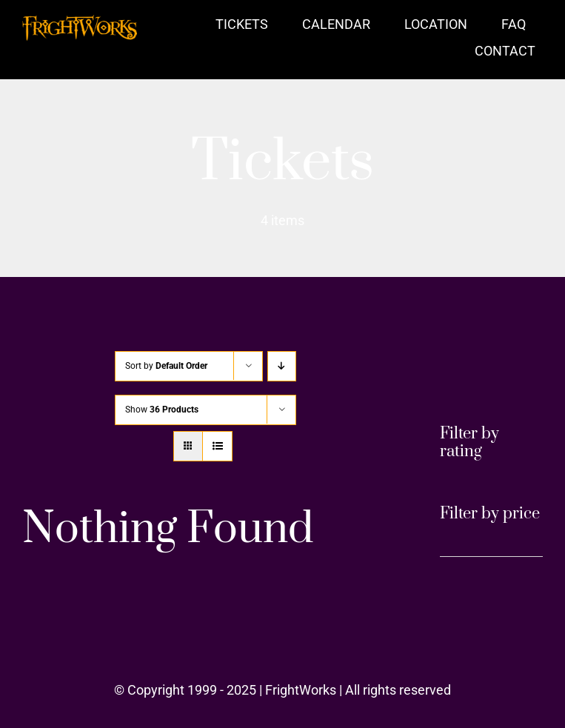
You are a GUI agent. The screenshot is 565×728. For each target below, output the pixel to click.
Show (162, 410)
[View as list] (217, 446)
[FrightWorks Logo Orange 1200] (80, 21)
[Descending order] (282, 366)
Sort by (166, 366)
